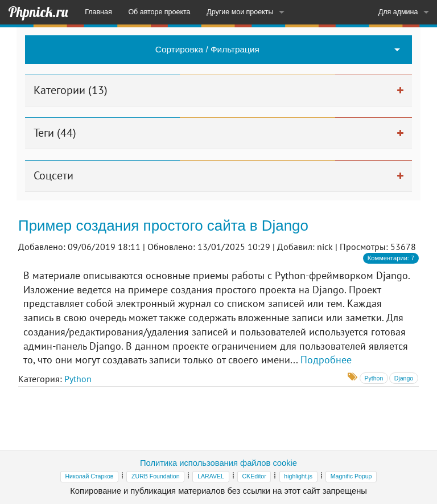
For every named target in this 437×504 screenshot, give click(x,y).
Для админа (398, 12)
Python (78, 379)
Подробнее (326, 360)
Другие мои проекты (240, 12)
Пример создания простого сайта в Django (163, 226)
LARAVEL (211, 476)
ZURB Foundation (155, 476)
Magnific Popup (351, 476)
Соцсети (53, 175)
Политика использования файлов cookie (218, 463)
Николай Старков (90, 476)
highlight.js (298, 476)
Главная (98, 12)
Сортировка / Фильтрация (207, 49)
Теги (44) (55, 133)
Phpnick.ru (38, 12)
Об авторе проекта (159, 12)
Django (404, 378)
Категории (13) (71, 90)
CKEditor (254, 476)
